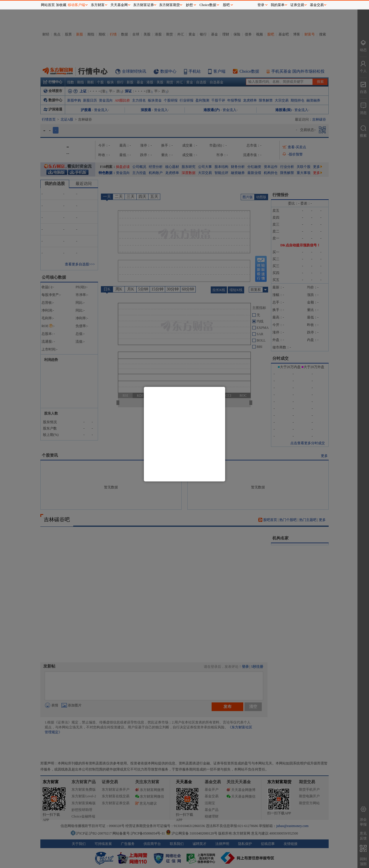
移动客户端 (76, 5)
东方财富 (98, 5)
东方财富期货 (170, 5)
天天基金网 (119, 5)
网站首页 (48, 5)
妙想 (189, 5)
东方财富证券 (144, 5)
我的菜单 (278, 5)
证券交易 (297, 5)
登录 (261, 5)
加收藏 (61, 5)
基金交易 (317, 5)
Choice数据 (208, 5)
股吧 (226, 5)
